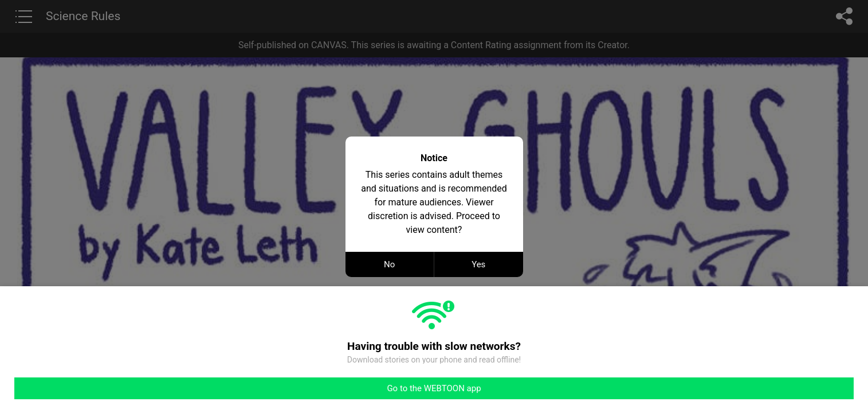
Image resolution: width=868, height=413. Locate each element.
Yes (478, 264)
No (389, 264)
